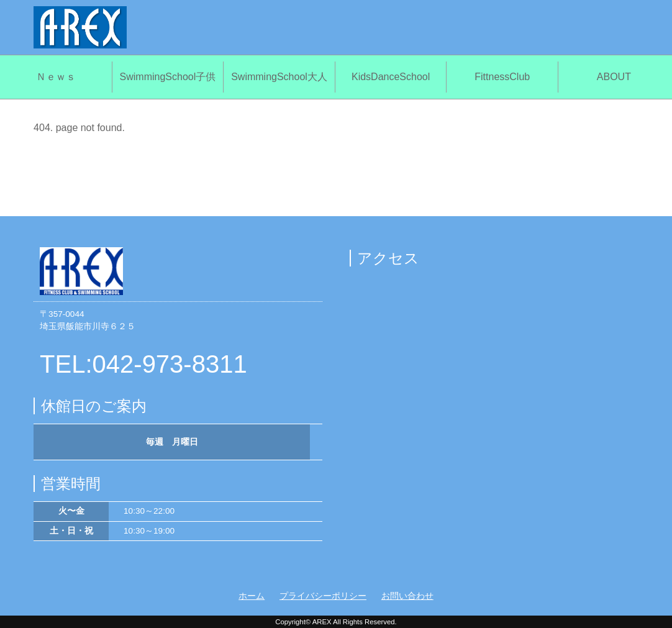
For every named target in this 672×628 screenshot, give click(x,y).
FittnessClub (502, 77)
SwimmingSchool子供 (168, 77)
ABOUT (614, 77)
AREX (322, 622)
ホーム (252, 596)
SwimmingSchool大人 (279, 77)
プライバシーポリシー (323, 596)
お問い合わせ (407, 596)
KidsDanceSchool (391, 77)
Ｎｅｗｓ (56, 77)
